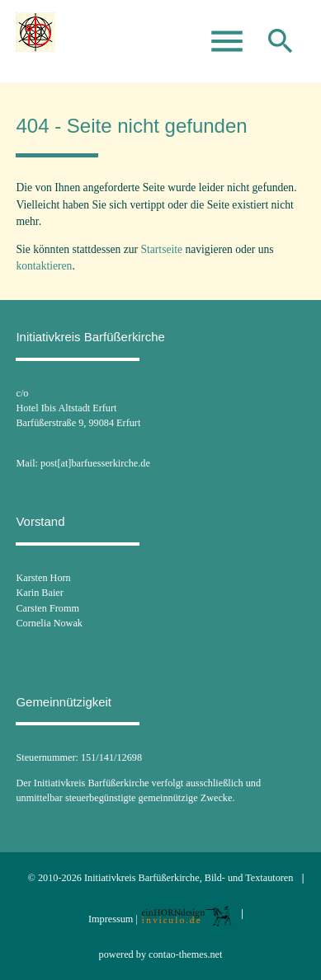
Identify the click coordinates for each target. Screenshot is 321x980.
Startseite (161, 249)
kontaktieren (44, 266)
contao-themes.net (185, 954)
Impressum (111, 919)
